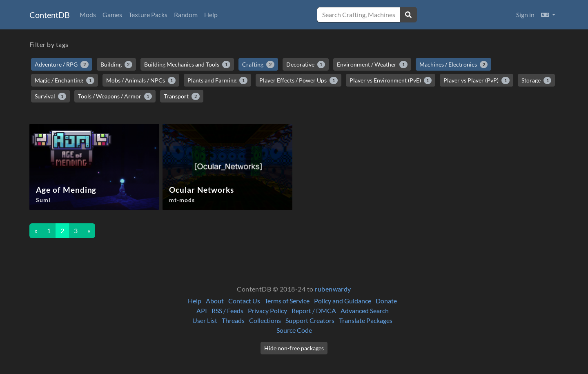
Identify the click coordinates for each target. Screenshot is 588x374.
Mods (88, 14)
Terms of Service (287, 301)
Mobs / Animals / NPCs (141, 80)
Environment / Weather (372, 65)
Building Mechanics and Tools (187, 65)
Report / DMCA (314, 311)
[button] (548, 15)
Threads (233, 320)
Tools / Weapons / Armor (115, 96)
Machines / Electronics (454, 65)
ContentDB (50, 15)
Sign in (525, 14)
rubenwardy (333, 289)
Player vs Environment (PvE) (391, 80)
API (202, 311)
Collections (265, 320)
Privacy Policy (267, 311)
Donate (386, 301)
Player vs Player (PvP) (477, 80)
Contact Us (244, 301)
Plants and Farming (217, 80)
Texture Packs (148, 14)
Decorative (306, 65)
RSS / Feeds (227, 311)
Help (211, 14)
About (215, 301)
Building (117, 65)
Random (186, 14)
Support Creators (310, 320)
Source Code (294, 330)
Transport (182, 96)
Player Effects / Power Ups (298, 80)
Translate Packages (366, 320)
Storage (537, 80)
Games (112, 14)
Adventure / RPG (62, 65)
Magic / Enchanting (65, 80)
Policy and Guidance (343, 301)
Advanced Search (365, 311)
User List (205, 320)
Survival (50, 96)
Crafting (258, 65)
